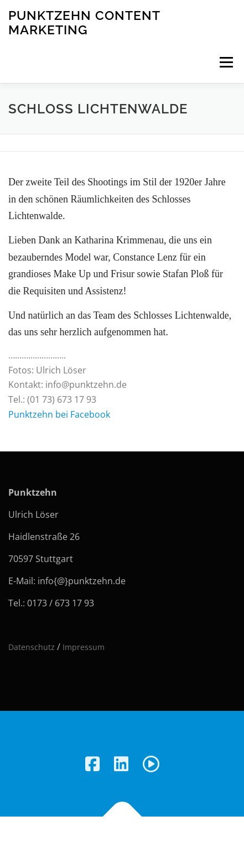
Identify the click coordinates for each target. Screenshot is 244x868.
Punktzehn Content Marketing (84, 22)
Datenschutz (32, 647)
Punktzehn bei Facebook (59, 414)
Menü (226, 62)
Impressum (84, 647)
